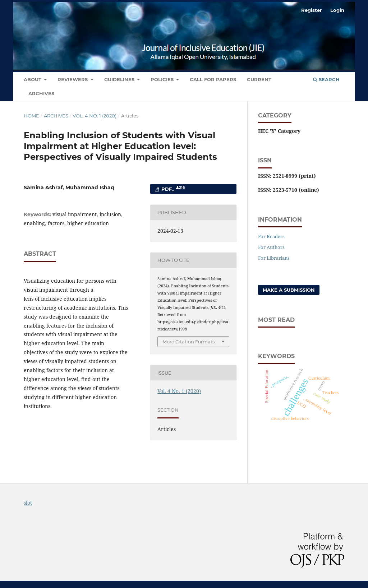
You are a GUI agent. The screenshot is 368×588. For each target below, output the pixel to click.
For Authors (271, 247)
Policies (163, 79)
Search (326, 79)
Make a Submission (289, 290)
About (33, 79)
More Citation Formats (188, 342)
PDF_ (172, 189)
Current (259, 79)
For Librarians (274, 258)
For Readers (271, 236)
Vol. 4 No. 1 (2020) (95, 116)
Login (337, 10)
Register (312, 10)
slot (28, 503)
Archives (41, 93)
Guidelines (120, 79)
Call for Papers (213, 79)
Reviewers (73, 79)
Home (31, 116)
